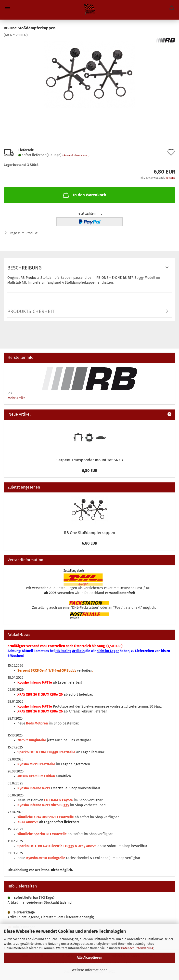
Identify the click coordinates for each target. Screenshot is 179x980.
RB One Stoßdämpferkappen (89, 533)
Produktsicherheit (31, 311)
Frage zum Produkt (23, 233)
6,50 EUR (90, 471)
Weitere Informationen (90, 970)
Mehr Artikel (17, 398)
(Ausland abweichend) (76, 155)
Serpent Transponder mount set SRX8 (90, 460)
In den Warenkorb (84, 195)
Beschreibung (25, 268)
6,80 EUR (90, 543)
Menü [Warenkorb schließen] (7, 7)
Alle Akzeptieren (89, 958)
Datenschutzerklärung (137, 948)
